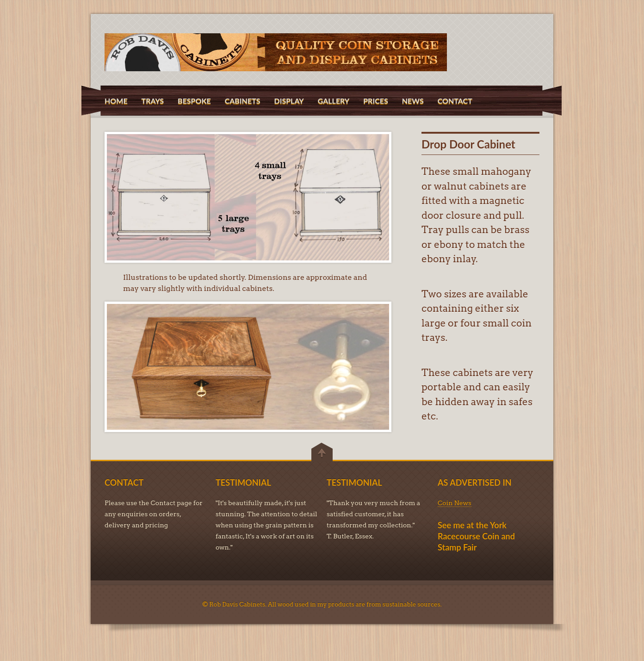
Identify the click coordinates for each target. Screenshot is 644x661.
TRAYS (153, 101)
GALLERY (334, 101)
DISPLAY (289, 101)
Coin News (455, 503)
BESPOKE (194, 101)
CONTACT (455, 101)
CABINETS (243, 101)
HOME (116, 101)
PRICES (376, 101)
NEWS (413, 101)
